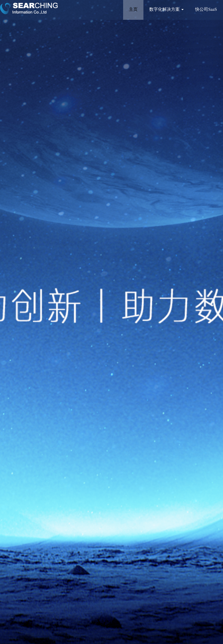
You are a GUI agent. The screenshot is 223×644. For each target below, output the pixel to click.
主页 (133, 9)
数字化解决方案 (166, 9)
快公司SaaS (206, 9)
